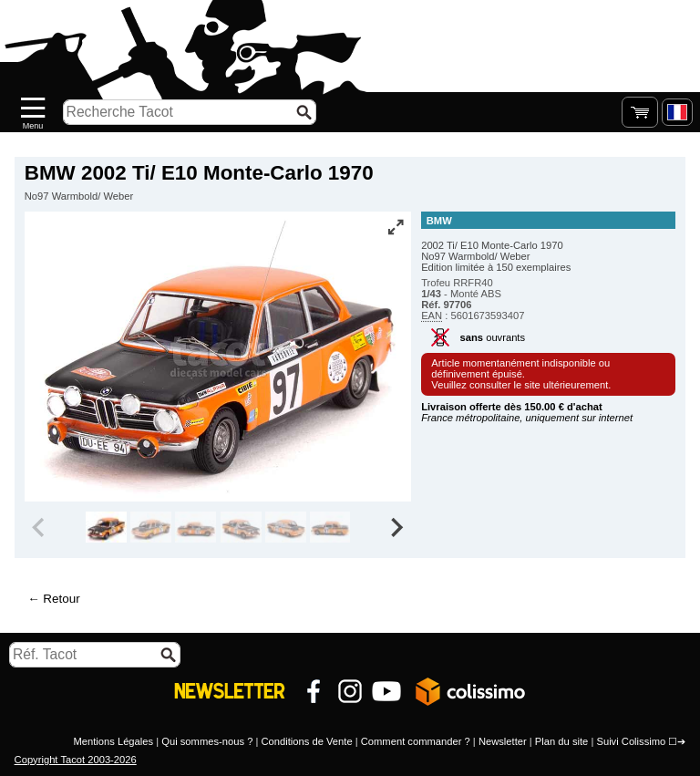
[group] (106, 527)
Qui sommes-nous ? (207, 741)
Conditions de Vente (306, 741)
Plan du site (561, 741)
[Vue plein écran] (396, 227)
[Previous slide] (40, 527)
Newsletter (503, 741)
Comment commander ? (416, 741)
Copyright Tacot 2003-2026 (76, 760)
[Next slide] (396, 527)
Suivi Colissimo (631, 741)
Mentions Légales (113, 741)
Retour (61, 599)
